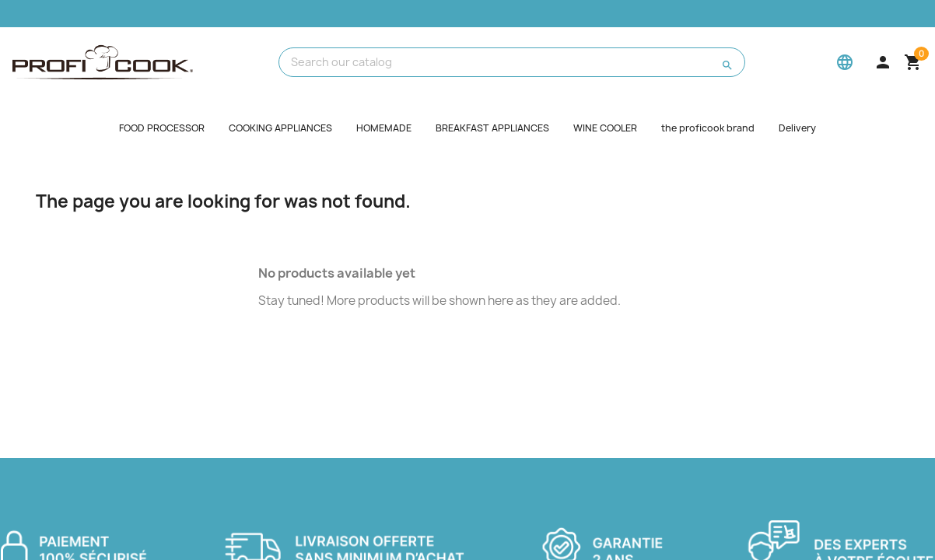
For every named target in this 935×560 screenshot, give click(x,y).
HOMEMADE (384, 128)
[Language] (845, 62)
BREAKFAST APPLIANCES (492, 128)
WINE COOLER (605, 128)
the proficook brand (708, 128)
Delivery (797, 128)
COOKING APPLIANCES (280, 128)
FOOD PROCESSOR (162, 128)
